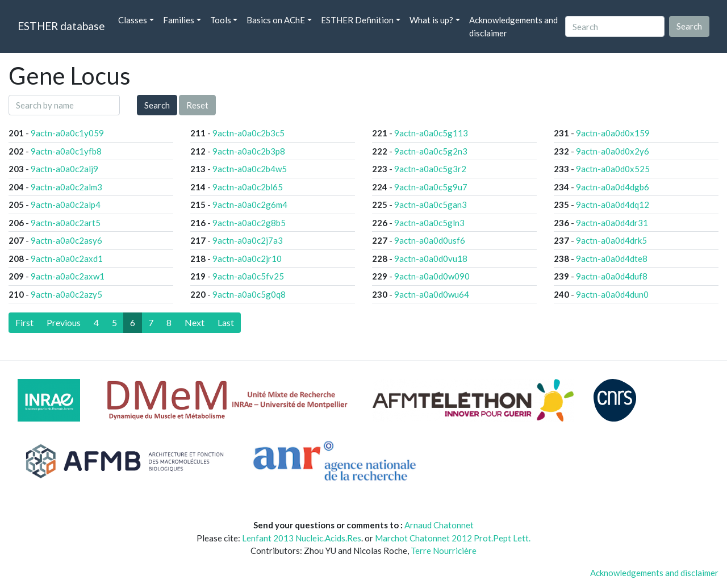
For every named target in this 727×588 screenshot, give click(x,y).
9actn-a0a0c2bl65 (248, 187)
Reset (197, 105)
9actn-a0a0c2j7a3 (248, 240)
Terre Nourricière (444, 551)
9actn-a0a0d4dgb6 (613, 187)
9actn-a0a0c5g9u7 (431, 187)
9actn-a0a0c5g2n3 (431, 151)
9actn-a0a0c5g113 (431, 133)
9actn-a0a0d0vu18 (431, 258)
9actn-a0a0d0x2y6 (613, 151)
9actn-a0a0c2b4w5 (250, 169)
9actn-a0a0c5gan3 (431, 205)
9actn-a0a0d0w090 (432, 276)
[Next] (195, 323)
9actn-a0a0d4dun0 (612, 294)
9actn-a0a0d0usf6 (430, 240)
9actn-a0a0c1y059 (67, 133)
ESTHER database (61, 26)
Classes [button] (133, 20)
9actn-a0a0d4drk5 (611, 240)
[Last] (226, 323)
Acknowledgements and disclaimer (513, 26)
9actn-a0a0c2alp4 (66, 205)
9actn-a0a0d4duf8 (612, 276)
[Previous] (64, 323)
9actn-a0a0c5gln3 (429, 223)
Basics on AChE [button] (276, 20)
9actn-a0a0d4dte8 (612, 258)
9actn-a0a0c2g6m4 (250, 205)
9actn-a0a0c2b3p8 (249, 151)
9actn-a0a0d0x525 (613, 169)
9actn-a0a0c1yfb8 (66, 151)
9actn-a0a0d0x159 (613, 133)
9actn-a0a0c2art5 (66, 223)
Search (157, 105)
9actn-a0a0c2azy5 (66, 294)
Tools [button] (221, 20)
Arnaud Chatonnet (439, 525)
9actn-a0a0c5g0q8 (249, 294)
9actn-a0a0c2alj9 (64, 169)
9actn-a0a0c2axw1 (68, 276)
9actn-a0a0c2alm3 (66, 187)
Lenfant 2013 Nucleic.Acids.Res (302, 538)
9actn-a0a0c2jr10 (247, 258)
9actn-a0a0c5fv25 (248, 276)
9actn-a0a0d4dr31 (612, 223)
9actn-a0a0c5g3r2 (430, 169)
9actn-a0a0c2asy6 (66, 240)
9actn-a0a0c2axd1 (67, 258)
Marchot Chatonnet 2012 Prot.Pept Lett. (453, 538)
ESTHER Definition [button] (357, 20)
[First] (24, 323)
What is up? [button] (431, 20)
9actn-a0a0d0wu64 (432, 294)
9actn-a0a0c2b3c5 (248, 133)
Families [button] (179, 20)
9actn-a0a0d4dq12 (613, 205)
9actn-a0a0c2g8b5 (249, 223)
